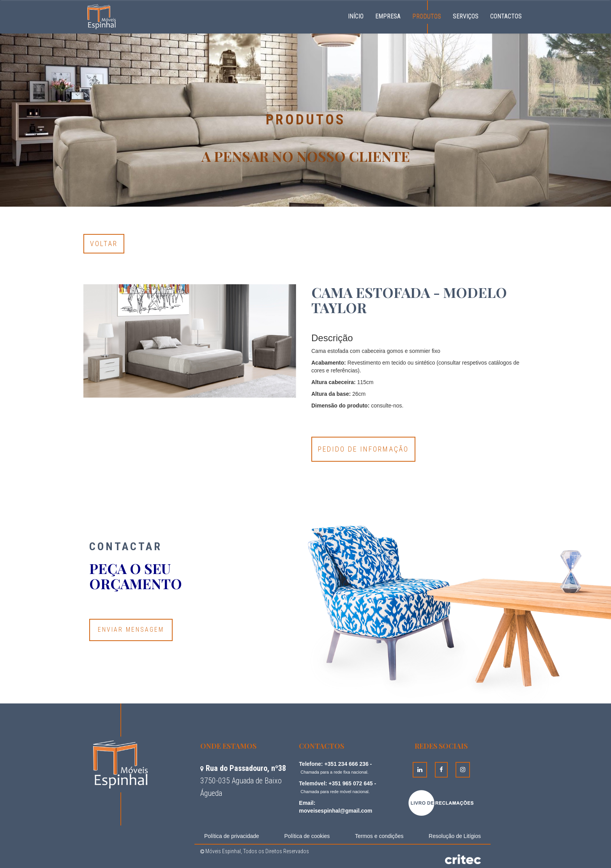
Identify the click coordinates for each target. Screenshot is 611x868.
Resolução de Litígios (455, 836)
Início (359, 15)
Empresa (388, 16)
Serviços (466, 16)
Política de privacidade (232, 836)
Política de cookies (307, 836)
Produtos (427, 16)
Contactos (506, 16)
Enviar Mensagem (131, 630)
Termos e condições (379, 836)
